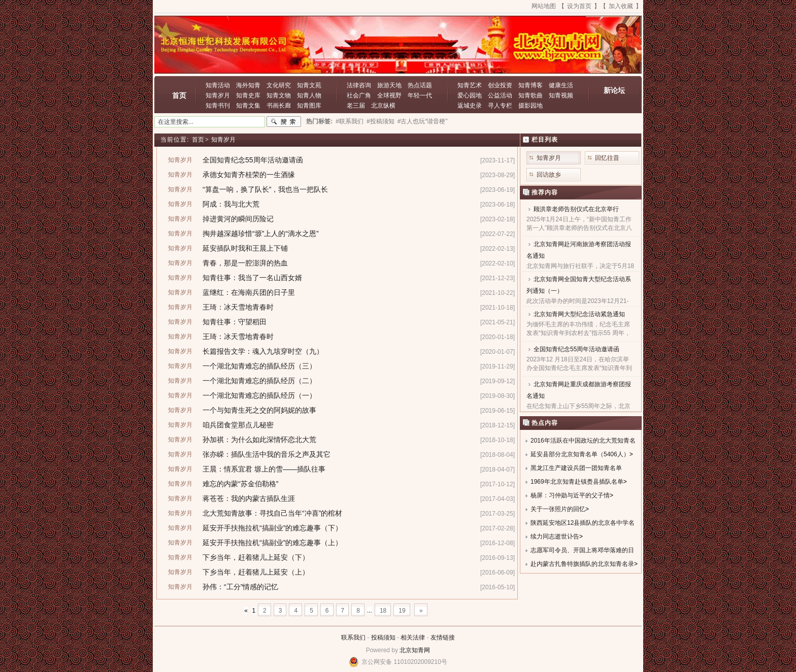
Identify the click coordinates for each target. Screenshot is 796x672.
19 (402, 611)
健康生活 (561, 85)
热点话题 (420, 85)
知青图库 (309, 106)
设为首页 (579, 6)
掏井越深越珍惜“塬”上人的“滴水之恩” (261, 233)
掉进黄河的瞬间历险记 (238, 219)
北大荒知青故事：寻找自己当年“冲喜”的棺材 (272, 513)
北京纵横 (383, 106)
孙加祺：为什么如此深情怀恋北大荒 (259, 440)
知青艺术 (470, 85)
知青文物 (279, 95)
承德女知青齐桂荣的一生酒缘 (249, 175)
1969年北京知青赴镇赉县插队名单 (577, 482)
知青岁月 (218, 95)
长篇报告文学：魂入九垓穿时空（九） (263, 351)
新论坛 (614, 90)
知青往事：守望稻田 (235, 322)
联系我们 (353, 637)
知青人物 (309, 95)
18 (383, 611)
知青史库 (248, 95)
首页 (179, 95)
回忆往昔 (607, 158)
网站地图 (544, 6)
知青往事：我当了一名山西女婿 (252, 278)
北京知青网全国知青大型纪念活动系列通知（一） (579, 285)
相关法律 (413, 637)
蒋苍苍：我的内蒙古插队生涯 (249, 498)
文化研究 (279, 85)
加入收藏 (621, 6)
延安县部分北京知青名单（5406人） (580, 454)
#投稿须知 (380, 121)
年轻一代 (420, 95)
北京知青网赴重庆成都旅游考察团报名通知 (579, 390)
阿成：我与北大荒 (231, 204)
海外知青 (248, 85)
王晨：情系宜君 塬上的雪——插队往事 (264, 469)
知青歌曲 (530, 95)
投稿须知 (383, 637)
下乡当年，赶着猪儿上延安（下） (256, 557)
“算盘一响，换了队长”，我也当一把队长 (265, 189)
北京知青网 (415, 650)
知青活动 (218, 85)
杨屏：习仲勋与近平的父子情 (570, 495)
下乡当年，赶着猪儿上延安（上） (256, 572)
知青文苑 (309, 85)
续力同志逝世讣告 (555, 536)
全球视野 (389, 95)
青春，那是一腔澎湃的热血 (245, 263)
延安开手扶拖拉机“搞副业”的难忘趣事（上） (272, 543)
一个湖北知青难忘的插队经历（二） (259, 381)
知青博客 (530, 85)
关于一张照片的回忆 (558, 509)
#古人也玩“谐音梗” (423, 121)
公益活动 (500, 95)
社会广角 (359, 95)
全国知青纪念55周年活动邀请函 (253, 160)
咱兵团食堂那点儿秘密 (238, 425)
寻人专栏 (500, 106)
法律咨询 (359, 85)
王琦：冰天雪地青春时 (238, 307)
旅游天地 (389, 85)
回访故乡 (549, 175)
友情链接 (443, 637)
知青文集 (248, 106)
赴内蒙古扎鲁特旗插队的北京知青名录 (582, 564)
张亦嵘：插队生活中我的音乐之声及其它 (267, 454)
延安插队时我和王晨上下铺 (245, 248)
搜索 (284, 122)
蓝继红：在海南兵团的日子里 (249, 292)
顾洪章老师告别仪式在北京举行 (576, 209)
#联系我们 (350, 121)
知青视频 (561, 95)
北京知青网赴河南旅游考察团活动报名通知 (579, 250)
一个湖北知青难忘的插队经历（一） (259, 395)
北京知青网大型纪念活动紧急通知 (579, 314)
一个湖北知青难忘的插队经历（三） (259, 366)
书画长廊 (279, 106)
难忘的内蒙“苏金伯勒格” (240, 484)
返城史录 (470, 106)
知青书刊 (218, 106)
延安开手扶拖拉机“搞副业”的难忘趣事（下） (272, 528)
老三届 (356, 106)
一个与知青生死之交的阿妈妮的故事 (259, 410)
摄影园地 (530, 106)
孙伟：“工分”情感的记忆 (240, 587)
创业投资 (500, 85)
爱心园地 (470, 95)
